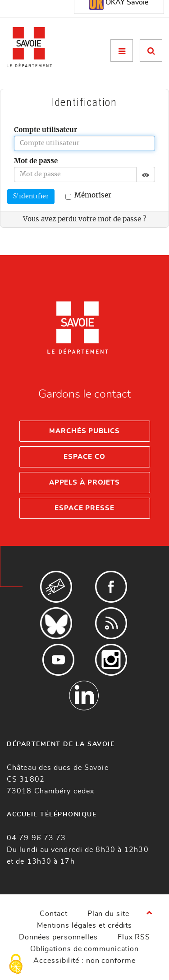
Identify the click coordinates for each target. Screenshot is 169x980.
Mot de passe (36, 161)
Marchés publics (84, 431)
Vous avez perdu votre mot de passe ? (84, 219)
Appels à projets (84, 483)
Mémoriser (88, 196)
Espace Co (84, 457)
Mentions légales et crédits (84, 925)
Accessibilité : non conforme (84, 961)
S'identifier (31, 197)
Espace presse (84, 508)
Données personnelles (58, 937)
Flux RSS (134, 937)
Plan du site (108, 914)
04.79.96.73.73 (36, 838)
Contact (53, 914)
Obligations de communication (84, 949)
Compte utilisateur (46, 130)
